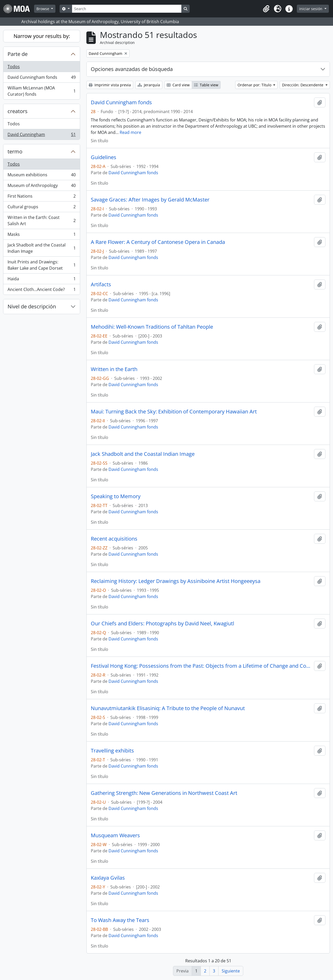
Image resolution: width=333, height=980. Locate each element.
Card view (178, 85)
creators (18, 111)
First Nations (41, 197)
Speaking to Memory (116, 496)
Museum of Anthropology (41, 187)
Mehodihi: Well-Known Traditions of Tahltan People (152, 327)
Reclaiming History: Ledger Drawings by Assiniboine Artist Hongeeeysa (176, 581)
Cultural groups (41, 208)
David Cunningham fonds (41, 78)
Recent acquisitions (114, 539)
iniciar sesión (311, 9)
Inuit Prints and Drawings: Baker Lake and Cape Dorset (41, 265)
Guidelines (104, 157)
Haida (41, 280)
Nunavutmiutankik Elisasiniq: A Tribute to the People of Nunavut (168, 708)
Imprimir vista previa (110, 85)
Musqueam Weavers (115, 835)
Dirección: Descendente (303, 85)
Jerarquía (149, 85)
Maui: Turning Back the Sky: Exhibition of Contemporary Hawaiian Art (174, 412)
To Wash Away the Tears (120, 920)
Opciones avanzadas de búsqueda (132, 69)
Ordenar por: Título (255, 85)
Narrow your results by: (42, 36)
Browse (43, 9)
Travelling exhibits (112, 751)
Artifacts (101, 284)
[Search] (127, 9)
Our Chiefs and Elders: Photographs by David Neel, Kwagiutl (162, 624)
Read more (130, 132)
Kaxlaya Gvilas (108, 878)
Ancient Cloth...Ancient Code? (41, 290)
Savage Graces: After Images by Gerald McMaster (150, 200)
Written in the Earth (114, 369)
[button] (266, 9)
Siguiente (231, 971)
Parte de (18, 54)
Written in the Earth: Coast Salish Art (41, 220)
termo (15, 151)
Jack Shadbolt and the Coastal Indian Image (41, 248)
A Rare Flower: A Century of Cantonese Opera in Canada (158, 242)
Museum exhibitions (41, 176)
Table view (206, 85)
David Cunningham (41, 135)
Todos (14, 67)
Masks (41, 235)
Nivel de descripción (32, 306)
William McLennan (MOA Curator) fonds (41, 91)
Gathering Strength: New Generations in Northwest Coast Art (164, 793)
